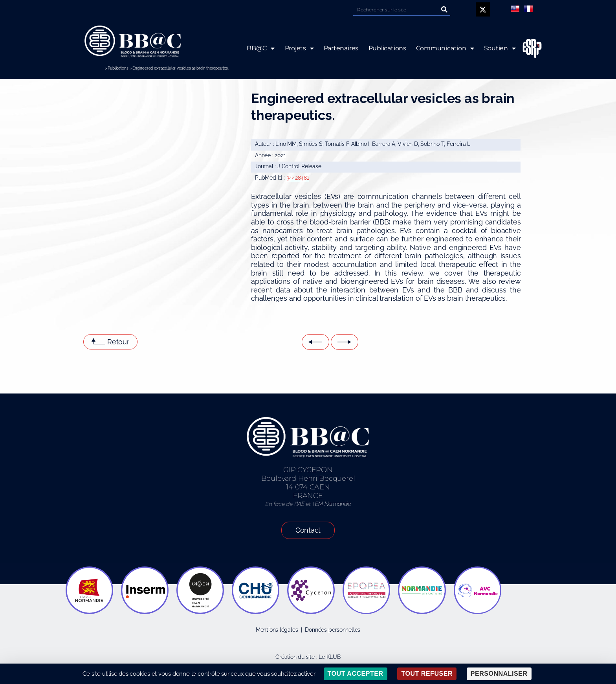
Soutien (500, 48)
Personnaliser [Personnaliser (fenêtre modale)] (499, 674)
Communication (445, 48)
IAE (300, 504)
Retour (118, 342)
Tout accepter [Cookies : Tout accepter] (356, 674)
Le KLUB (330, 657)
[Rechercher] (444, 10)
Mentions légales (277, 630)
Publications (118, 68)
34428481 (298, 178)
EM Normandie (333, 504)
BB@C (261, 48)
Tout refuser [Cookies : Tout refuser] (427, 674)
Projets (299, 48)
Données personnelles (333, 630)
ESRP (526, 49)
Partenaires (341, 48)
